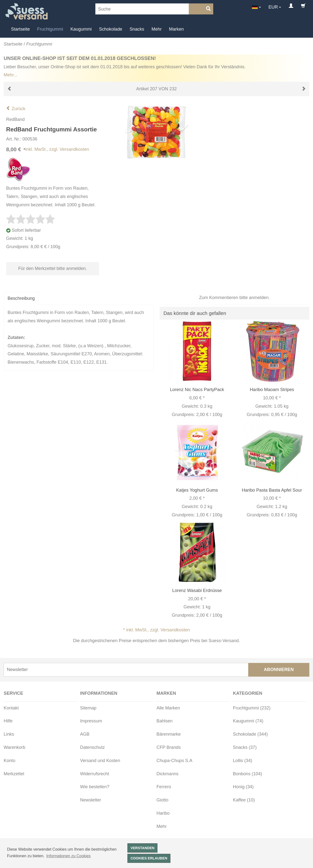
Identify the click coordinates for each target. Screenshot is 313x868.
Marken (176, 29)
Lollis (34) (243, 761)
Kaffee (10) (244, 800)
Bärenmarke (169, 734)
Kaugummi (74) (248, 721)
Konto (10, 761)
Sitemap (88, 708)
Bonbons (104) (248, 774)
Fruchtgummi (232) (252, 708)
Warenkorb (14, 747)
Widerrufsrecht (95, 774)
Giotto (162, 800)
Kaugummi (81, 29)
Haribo (163, 813)
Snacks (137, 29)
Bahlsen (165, 721)
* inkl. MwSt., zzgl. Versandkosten (157, 630)
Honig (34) (243, 787)
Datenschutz (93, 747)
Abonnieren (279, 670)
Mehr (157, 29)
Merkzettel (14, 774)
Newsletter (91, 800)
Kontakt (11, 708)
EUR (273, 7)
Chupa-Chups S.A (174, 761)
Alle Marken (168, 708)
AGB (85, 734)
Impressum (91, 721)
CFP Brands (169, 747)
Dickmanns (168, 774)
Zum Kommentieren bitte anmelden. (234, 298)
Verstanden (143, 848)
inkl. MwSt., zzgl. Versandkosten (57, 149)
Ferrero (164, 787)
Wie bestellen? (95, 787)
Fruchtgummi (50, 29)
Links (9, 734)
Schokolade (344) (251, 734)
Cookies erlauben (149, 858)
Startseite (20, 29)
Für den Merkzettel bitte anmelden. (52, 268)
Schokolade (111, 29)
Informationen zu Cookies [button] (68, 856)
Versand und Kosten (100, 761)
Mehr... (11, 75)
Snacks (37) (245, 747)
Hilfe (8, 721)
